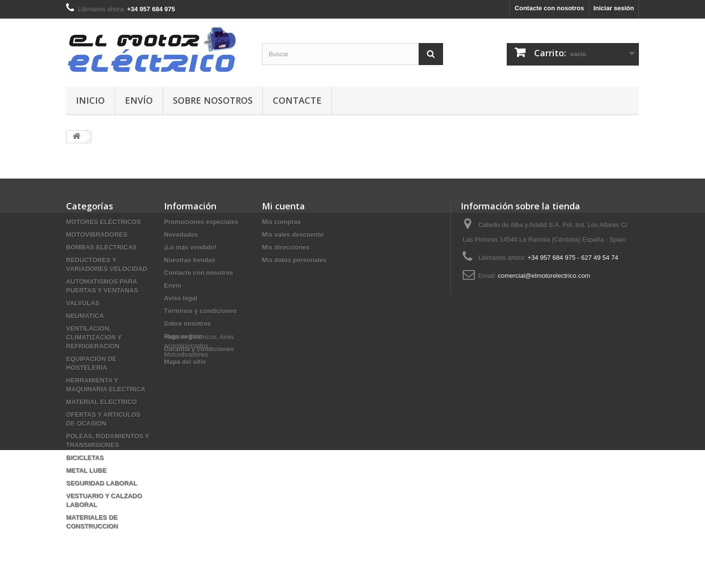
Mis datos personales (294, 260)
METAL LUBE (86, 470)
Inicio (90, 100)
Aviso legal (181, 298)
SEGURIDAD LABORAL (102, 483)
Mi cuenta (283, 206)
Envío (139, 100)
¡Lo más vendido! (190, 247)
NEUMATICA (85, 316)
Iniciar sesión (614, 8)
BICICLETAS (85, 458)
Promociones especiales (201, 222)
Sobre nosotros (213, 100)
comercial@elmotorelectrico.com (544, 276)
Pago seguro (183, 336)
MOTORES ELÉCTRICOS (104, 222)
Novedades (181, 235)
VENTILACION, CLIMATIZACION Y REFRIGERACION (94, 337)
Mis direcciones (286, 247)
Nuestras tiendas (190, 260)
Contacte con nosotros (549, 8)
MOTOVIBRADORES (97, 235)
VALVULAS (83, 303)
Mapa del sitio (185, 362)
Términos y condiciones (200, 311)
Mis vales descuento (293, 235)
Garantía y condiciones (199, 349)
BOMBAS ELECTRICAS (101, 247)
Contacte (297, 100)
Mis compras (281, 222)
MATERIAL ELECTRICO (102, 402)
